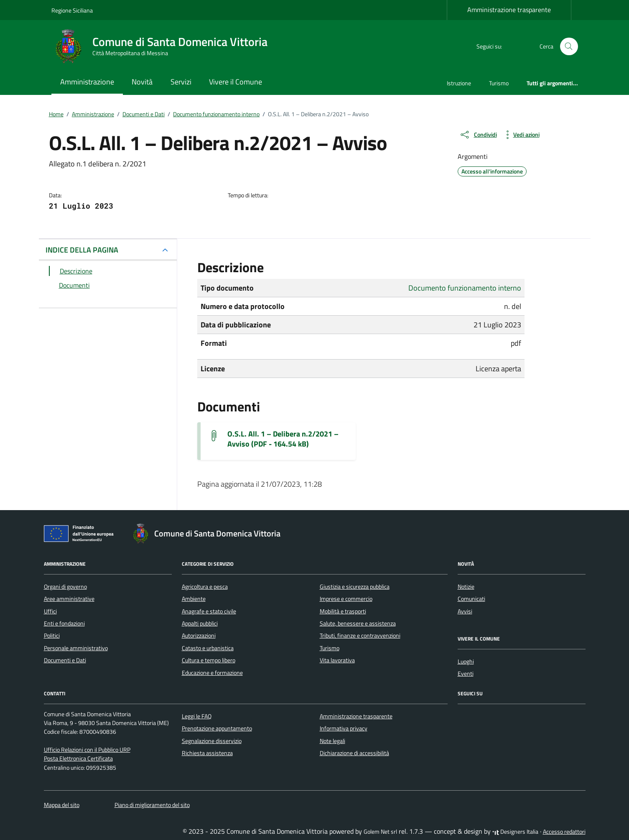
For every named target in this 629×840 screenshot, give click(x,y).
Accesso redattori (564, 832)
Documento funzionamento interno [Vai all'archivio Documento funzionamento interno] (465, 288)
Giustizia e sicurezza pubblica (355, 587)
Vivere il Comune (236, 82)
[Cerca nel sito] (569, 47)
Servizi (181, 82)
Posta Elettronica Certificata (78, 758)
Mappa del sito (62, 805)
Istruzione (459, 83)
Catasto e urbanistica (208, 648)
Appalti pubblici (200, 623)
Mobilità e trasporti (343, 611)
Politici (52, 636)
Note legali (332, 741)
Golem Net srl (380, 832)
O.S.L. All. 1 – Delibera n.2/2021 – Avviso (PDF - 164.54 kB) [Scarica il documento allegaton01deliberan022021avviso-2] (283, 439)
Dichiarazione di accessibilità (354, 753)
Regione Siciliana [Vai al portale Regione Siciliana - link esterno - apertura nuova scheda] (72, 10)
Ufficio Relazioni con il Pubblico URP (87, 750)
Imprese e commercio (346, 599)
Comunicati (471, 599)
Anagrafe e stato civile (209, 611)
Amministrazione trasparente (509, 10)
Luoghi (466, 661)
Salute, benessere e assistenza (358, 623)
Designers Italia (515, 832)
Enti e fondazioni (64, 623)
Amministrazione (87, 82)
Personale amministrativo (76, 648)
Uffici (50, 611)
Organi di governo (65, 587)
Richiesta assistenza (207, 753)
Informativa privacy (344, 728)
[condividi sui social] (478, 135)
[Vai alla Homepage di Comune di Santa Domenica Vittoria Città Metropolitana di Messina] (164, 46)
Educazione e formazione (212, 673)
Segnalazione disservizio (212, 741)
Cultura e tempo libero (209, 660)
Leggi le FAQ (197, 716)
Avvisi (465, 611)
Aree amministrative (69, 599)
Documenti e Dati (65, 660)
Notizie (466, 587)
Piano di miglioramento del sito (152, 805)
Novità (142, 82)
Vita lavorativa (337, 660)
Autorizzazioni (199, 636)
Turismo (499, 83)
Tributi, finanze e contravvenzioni (360, 636)
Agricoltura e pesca (205, 587)
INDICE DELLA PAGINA (82, 250)
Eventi (466, 674)
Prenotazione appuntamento (217, 728)
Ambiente (194, 599)
